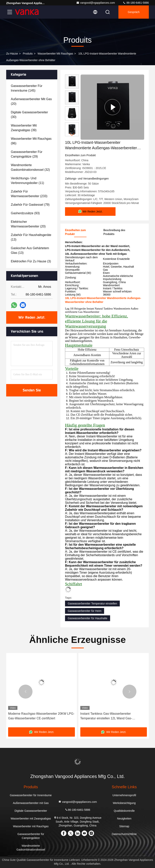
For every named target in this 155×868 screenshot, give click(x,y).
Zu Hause (12, 54)
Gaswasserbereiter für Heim (85, 611)
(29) (27, 154)
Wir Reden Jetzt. (32, 317)
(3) (31, 261)
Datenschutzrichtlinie (124, 834)
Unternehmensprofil (124, 795)
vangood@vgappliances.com (96, 3)
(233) (29, 194)
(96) (31, 141)
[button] (72, 135)
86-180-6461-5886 (136, 3)
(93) (25, 213)
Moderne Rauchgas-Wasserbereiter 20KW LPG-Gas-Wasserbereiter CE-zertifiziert (41, 716)
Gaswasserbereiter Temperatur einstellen (92, 604)
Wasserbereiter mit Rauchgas (55, 54)
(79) (30, 205)
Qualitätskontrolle (124, 811)
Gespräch (134, 12)
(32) (30, 167)
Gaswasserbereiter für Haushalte (88, 618)
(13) (31, 237)
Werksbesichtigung (124, 803)
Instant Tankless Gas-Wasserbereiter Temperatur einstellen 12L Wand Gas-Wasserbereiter (106, 716)
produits (28, 54)
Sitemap (124, 826)
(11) (27, 181)
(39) (24, 128)
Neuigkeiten (124, 819)
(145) (27, 88)
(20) (31, 101)
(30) (29, 115)
